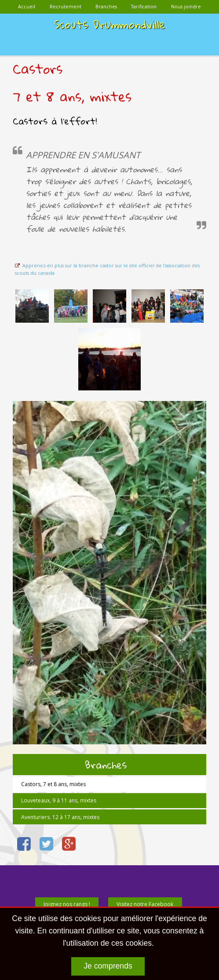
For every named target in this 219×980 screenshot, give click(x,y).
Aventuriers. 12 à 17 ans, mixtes (60, 817)
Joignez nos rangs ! (67, 904)
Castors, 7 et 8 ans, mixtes (53, 784)
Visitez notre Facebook (145, 904)
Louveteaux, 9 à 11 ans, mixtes (59, 800)
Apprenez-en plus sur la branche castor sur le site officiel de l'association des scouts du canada (107, 269)
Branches (106, 765)
